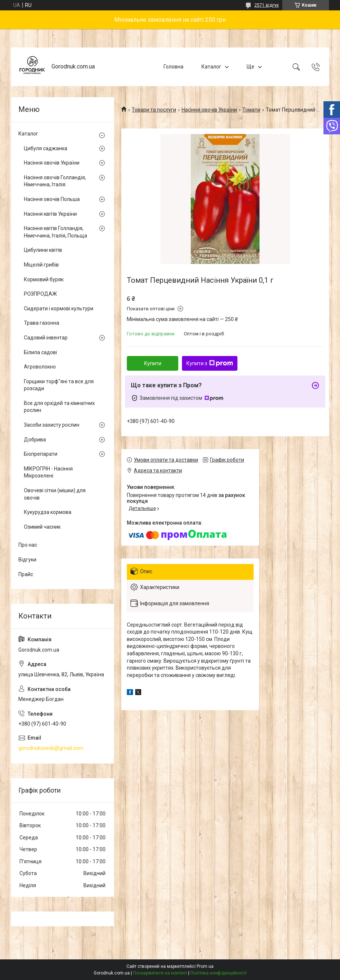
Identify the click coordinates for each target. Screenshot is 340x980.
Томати (251, 110)
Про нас (28, 545)
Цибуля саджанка (46, 148)
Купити (153, 363)
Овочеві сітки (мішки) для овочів (55, 494)
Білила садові (40, 352)
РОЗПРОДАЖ (40, 294)
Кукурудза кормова (48, 512)
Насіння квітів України (50, 214)
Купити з (210, 363)
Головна (173, 67)
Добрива (35, 440)
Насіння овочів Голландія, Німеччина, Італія (55, 181)
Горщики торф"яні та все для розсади (59, 385)
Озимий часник (42, 527)
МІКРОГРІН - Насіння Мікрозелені (48, 472)
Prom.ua (205, 966)
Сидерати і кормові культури (59, 309)
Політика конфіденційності (219, 973)
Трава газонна (42, 323)
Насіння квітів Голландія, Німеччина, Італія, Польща (56, 232)
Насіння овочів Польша (52, 199)
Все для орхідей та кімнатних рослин (59, 407)
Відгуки (27, 560)
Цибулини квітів (43, 250)
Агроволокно (40, 367)
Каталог (211, 67)
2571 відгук (266, 5)
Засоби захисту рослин (52, 425)
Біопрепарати (41, 454)
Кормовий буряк (44, 279)
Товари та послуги (154, 110)
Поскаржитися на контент (160, 973)
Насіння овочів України (209, 110)
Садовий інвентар (46, 338)
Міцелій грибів (41, 265)
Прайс (26, 574)
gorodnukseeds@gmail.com (51, 748)
